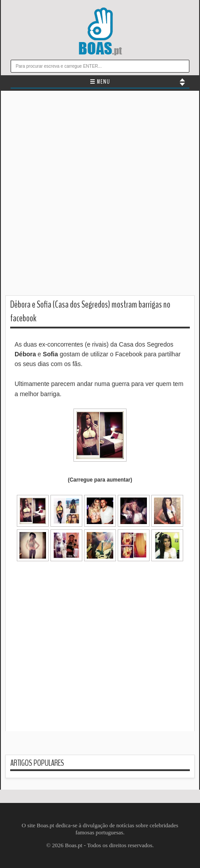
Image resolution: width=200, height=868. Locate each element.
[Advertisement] (100, 195)
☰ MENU (100, 82)
